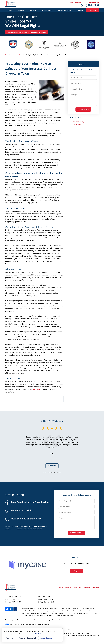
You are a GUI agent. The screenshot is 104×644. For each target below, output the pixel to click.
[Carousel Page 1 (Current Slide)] (48, 459)
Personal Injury (78, 122)
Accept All (10, 638)
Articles (80, 10)
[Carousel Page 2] (52, 459)
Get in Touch (15, 495)
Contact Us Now (83, 109)
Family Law (20, 55)
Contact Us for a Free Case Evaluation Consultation (27, 32)
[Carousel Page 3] (56, 459)
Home (10, 10)
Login (76, 571)
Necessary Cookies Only (28, 638)
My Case (76, 558)
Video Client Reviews (65, 10)
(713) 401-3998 (90, 5)
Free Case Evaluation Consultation (84, 2)
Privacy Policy (78, 587)
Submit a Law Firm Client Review (52, 473)
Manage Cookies (43, 624)
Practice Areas (47, 10)
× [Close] (61, 630)
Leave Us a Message (76, 495)
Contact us (38, 389)
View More (52, 466)
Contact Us (92, 10)
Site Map (87, 587)
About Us (21, 10)
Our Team (33, 10)
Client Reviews (52, 421)
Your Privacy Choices (15, 624)
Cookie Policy (31, 624)
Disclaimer (68, 587)
